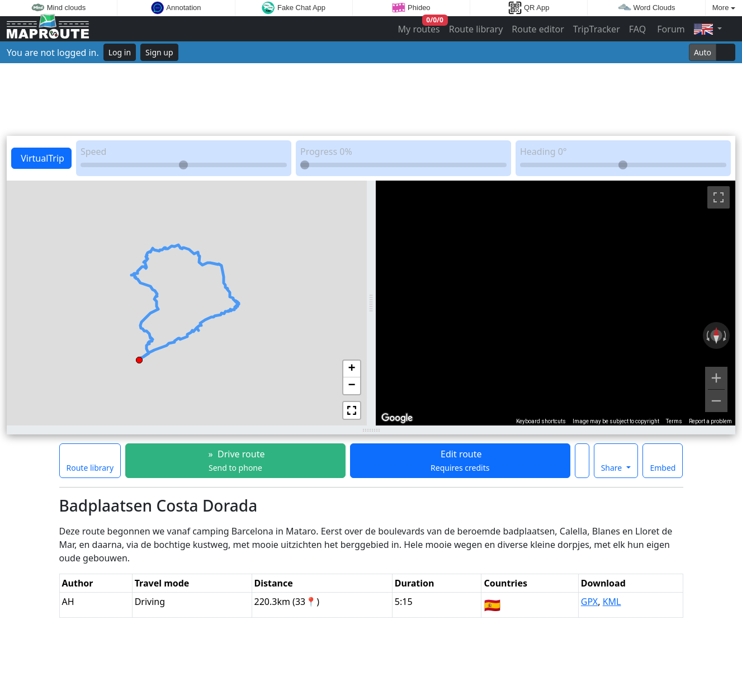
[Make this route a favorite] (582, 461)
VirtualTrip (41, 158)
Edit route (460, 460)
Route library (476, 29)
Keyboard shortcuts (541, 421)
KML (612, 602)
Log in (120, 52)
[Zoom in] (716, 378)
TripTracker (597, 29)
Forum (670, 29)
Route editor (538, 29)
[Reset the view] (716, 335)
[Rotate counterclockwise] (707, 335)
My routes (420, 27)
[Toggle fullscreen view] (719, 197)
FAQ (637, 29)
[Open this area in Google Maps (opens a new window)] (397, 418)
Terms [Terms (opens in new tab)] (674, 421)
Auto (703, 52)
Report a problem (710, 421)
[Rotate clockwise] (726, 335)
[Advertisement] (371, 100)
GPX (589, 602)
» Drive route (235, 460)
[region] (556, 303)
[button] (139, 358)
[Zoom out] (716, 401)
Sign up (159, 52)
